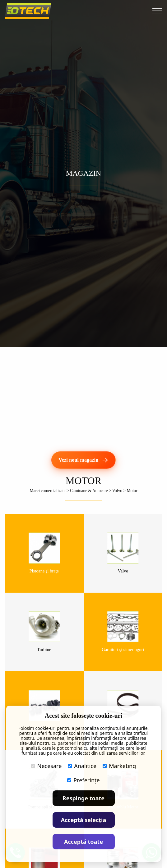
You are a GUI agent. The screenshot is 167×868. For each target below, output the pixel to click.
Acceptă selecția (84, 820)
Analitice (82, 766)
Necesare (46, 766)
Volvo (117, 491)
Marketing (119, 766)
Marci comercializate (47, 491)
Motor (132, 491)
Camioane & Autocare (89, 491)
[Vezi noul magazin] (83, 460)
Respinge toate (83, 798)
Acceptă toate (83, 842)
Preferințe (83, 780)
